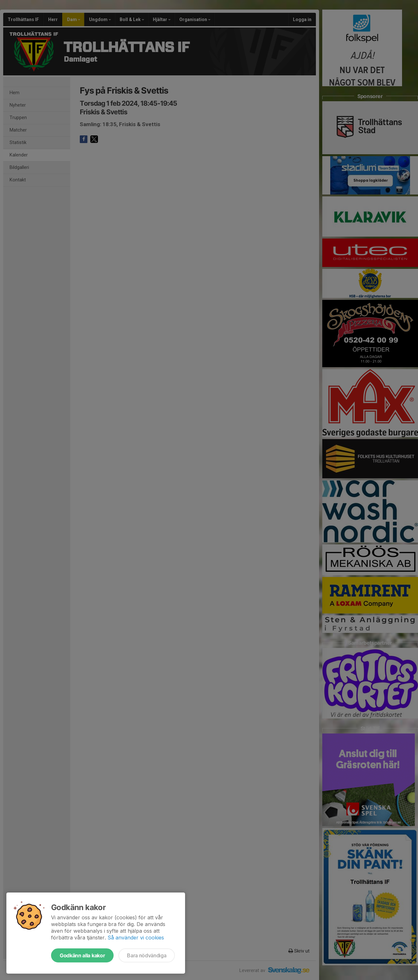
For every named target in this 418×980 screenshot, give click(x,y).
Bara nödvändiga (147, 955)
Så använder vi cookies (136, 938)
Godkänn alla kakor (82, 955)
